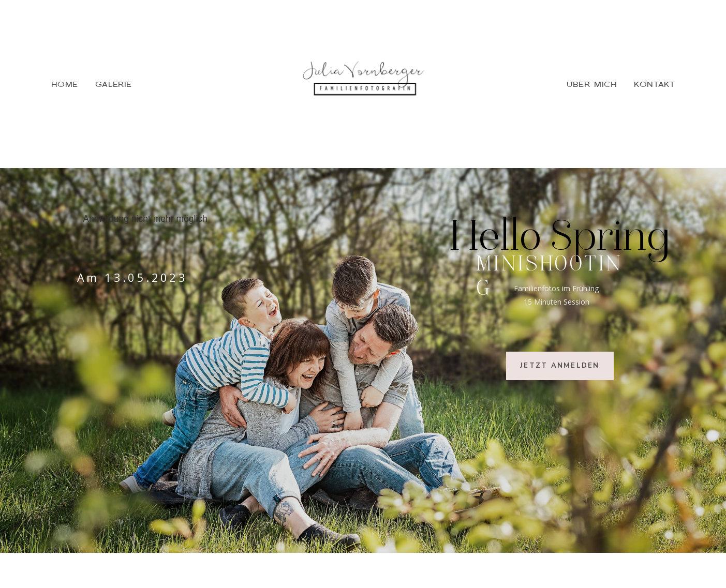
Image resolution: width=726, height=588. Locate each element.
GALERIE (114, 84)
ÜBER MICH (592, 84)
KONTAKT (654, 84)
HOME (65, 84)
